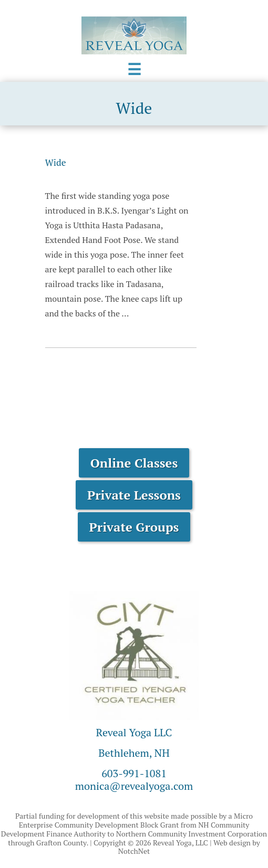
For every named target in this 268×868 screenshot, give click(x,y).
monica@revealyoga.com (134, 786)
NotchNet (134, 851)
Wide (56, 162)
